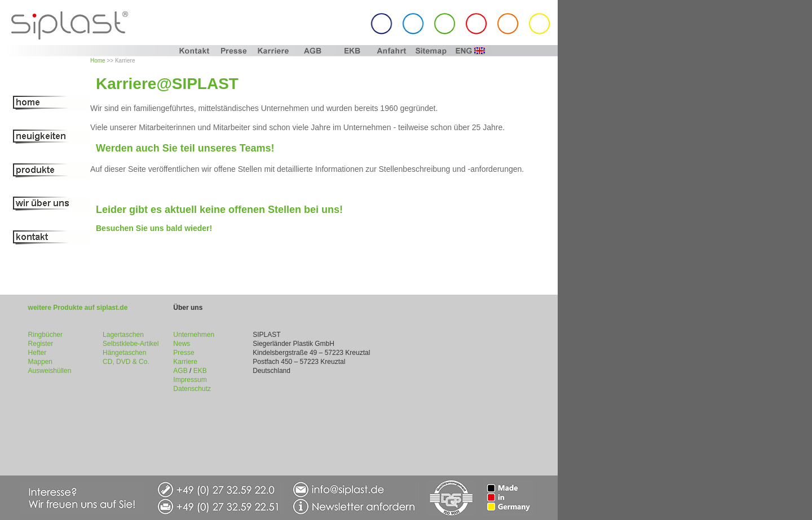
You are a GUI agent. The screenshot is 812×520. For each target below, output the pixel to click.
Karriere (185, 362)
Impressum (190, 380)
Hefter (37, 353)
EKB (200, 371)
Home (98, 61)
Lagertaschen (123, 335)
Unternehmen (194, 335)
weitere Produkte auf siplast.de (78, 308)
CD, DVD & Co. (126, 362)
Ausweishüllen (50, 371)
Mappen (40, 362)
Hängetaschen (124, 353)
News (182, 344)
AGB (180, 371)
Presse (184, 353)
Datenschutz (192, 389)
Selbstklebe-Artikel (131, 344)
